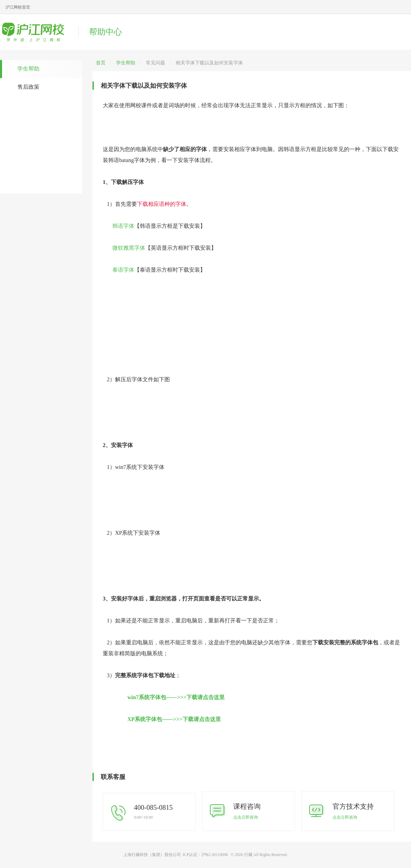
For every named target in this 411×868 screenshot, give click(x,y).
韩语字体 (123, 226)
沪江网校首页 (18, 7)
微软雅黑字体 (129, 248)
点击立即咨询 (246, 817)
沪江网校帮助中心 (36, 32)
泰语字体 (123, 270)
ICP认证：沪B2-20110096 (205, 855)
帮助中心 (105, 32)
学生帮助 (28, 69)
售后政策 (28, 87)
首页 (101, 63)
